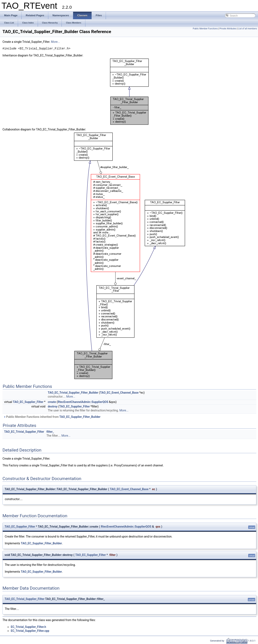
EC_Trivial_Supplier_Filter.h (28, 627)
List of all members (248, 29)
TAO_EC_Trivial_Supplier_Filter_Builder (73, 393)
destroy (53, 406)
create (52, 402)
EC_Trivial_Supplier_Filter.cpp (30, 631)
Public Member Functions (205, 29)
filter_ (50, 432)
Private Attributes (228, 29)
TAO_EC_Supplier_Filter (28, 402)
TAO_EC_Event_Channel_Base (119, 393)
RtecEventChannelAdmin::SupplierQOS (83, 402)
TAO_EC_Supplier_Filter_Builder (80, 417)
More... (55, 42)
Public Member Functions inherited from (52, 417)
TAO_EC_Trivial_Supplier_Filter (24, 432)
